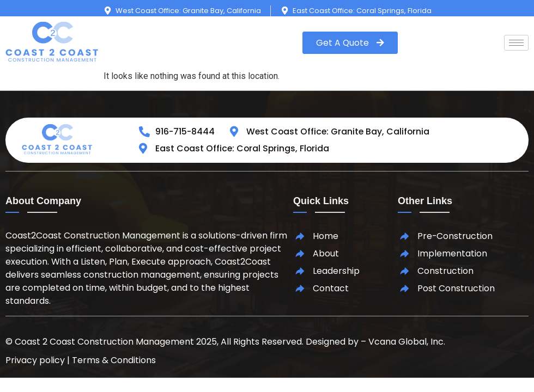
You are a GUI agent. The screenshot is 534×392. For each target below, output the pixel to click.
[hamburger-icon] (516, 43)
